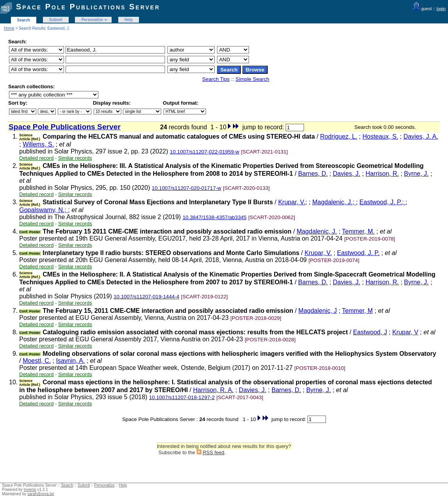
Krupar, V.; (293, 202)
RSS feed (213, 452)
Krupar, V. (318, 253)
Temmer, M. (358, 231)
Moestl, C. (37, 361)
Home (9, 28)
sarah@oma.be (41, 494)
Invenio (30, 490)
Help (129, 20)
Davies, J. (347, 174)
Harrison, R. (382, 174)
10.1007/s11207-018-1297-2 (182, 397)
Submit (56, 20)
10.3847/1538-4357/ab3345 (215, 217)
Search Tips (216, 79)
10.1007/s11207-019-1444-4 (146, 297)
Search (24, 20)
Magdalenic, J (318, 311)
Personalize (92, 20)
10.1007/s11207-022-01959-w (204, 152)
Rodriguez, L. (339, 136)
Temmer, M (357, 311)
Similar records (75, 158)
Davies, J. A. (421, 136)
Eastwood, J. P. (358, 253)
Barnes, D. (313, 174)
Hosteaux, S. (380, 136)
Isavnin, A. (71, 361)
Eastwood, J (370, 332)
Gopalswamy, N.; (44, 210)
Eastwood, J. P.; (382, 202)
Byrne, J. (416, 174)
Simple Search (252, 79)
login (441, 9)
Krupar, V (405, 332)
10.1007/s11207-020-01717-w (187, 188)
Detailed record (36, 158)
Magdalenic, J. (317, 231)
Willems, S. (38, 144)
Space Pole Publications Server (88, 7)
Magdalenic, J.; (334, 202)
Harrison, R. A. (213, 390)
